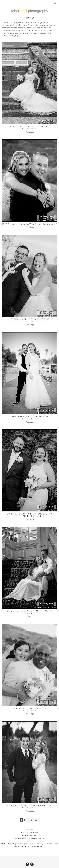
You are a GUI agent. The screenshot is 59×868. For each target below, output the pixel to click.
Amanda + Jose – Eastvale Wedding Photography (30, 320)
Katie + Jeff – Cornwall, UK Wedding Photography (30, 128)
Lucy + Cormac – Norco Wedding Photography (29, 709)
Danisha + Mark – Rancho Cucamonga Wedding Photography (29, 515)
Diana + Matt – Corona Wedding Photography (30, 224)
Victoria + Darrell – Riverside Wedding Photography (29, 807)
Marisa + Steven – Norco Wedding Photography (30, 418)
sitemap (30, 841)
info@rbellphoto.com (32, 835)
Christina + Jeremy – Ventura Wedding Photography (29, 612)
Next (37, 820)
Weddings (30, 132)
